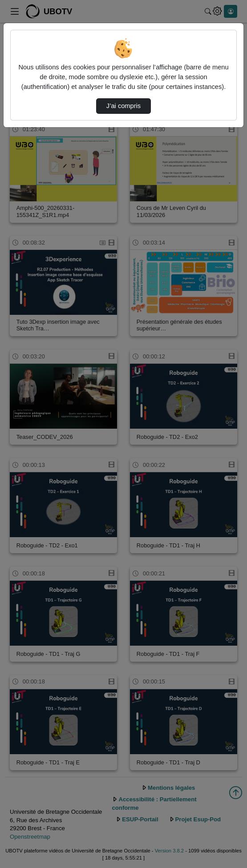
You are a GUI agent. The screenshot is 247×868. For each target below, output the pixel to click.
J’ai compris (123, 106)
